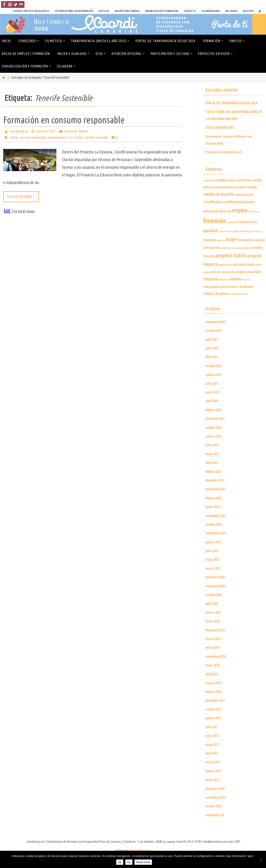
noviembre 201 (216, 829)
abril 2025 (212, 370)
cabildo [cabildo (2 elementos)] (252, 201)
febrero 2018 (214, 705)
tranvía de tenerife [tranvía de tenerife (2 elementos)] (241, 300)
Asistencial (73, 131)
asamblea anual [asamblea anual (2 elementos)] (225, 194)
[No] (261, 859)
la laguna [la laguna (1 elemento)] (258, 245)
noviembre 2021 (217, 529)
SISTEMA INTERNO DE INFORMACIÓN (74, 11)
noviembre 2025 (217, 335)
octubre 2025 (215, 344)
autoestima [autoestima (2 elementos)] (244, 194)
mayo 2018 (213, 679)
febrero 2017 (214, 785)
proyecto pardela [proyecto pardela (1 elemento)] (225, 279)
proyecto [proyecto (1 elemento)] (247, 262)
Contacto (190, 11)
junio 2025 (213, 362)
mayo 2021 (213, 573)
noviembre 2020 (217, 599)
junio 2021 (213, 564)
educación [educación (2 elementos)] (225, 225)
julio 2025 (212, 353)
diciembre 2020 (216, 591)
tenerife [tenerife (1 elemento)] (246, 293)
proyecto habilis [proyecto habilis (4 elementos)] (231, 269)
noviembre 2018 (217, 670)
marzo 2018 (214, 696)
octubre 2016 (215, 820)
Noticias (104, 11)
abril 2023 (212, 476)
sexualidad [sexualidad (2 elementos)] (253, 285)
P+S (74, 137)
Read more (143, 862)
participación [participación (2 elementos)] (212, 261)
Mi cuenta (232, 11)
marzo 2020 (214, 626)
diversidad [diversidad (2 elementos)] (210, 225)
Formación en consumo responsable (64, 120)
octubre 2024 (215, 379)
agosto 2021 (214, 555)
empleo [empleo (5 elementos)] (240, 224)
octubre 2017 (215, 723)
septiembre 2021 (217, 547)
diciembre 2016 (216, 802)
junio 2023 (213, 459)
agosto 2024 (214, 388)
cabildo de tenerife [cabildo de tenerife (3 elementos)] (219, 208)
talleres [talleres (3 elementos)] (236, 293)
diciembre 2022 (216, 494)
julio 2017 (212, 741)
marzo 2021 (214, 582)
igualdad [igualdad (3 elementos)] (210, 244)
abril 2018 (212, 688)
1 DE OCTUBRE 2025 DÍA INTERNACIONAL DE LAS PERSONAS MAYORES (232, 125)
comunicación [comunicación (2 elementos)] (244, 208)
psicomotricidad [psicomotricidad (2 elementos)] (244, 278)
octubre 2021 (215, 538)
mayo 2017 (213, 758)
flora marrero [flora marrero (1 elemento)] (254, 225)
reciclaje (83, 137)
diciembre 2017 (216, 714)
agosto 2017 (214, 732)
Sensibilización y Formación (162, 11)
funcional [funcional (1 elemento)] (232, 236)
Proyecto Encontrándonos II (225, 166)
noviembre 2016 (217, 811)
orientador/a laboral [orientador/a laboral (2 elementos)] (251, 253)
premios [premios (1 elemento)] (240, 262)
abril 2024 (212, 415)
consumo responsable (34, 137)
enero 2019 (213, 661)
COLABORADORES (211, 11)
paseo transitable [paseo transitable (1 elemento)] (228, 262)
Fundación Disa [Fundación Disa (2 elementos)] (247, 235)
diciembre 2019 (216, 643)
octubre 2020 (215, 608)
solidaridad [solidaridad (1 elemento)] (224, 293)
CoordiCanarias (19, 131)
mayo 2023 (213, 468)
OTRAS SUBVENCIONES (222, 141)
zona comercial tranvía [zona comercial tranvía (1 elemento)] (239, 308)
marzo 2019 (214, 652)
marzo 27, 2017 (48, 131)
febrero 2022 (214, 512)
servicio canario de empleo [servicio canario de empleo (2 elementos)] (228, 285)
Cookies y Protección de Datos (31, 11)
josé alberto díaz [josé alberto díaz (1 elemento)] (246, 245)
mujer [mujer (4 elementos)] (231, 253)
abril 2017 (212, 767)
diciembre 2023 (216, 432)
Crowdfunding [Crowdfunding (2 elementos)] (213, 215)
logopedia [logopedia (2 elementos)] (210, 253)
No (129, 862)
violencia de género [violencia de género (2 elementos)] (216, 307)
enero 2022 (213, 520)
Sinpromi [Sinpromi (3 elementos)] (211, 293)
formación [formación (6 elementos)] (215, 235)
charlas (14, 137)
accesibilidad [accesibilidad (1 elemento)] (209, 194)
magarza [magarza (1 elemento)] (221, 254)
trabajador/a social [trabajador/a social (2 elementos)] (216, 300)
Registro (248, 11)
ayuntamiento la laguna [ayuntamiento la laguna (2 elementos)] (231, 201)
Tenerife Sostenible (103, 137)
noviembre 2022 (217, 503)
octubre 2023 (215, 441)
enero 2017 (213, 793)
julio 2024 (212, 397)
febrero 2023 (214, 485)
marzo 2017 (214, 776)
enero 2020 (213, 635)
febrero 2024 (214, 423)
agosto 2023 (214, 450)
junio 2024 (213, 406)
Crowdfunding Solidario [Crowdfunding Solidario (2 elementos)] (238, 215)
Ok (120, 862)
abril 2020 (212, 617)
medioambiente (60, 137)
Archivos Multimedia (127, 11)
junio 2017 (213, 749)
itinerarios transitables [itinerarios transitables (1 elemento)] (229, 245)
